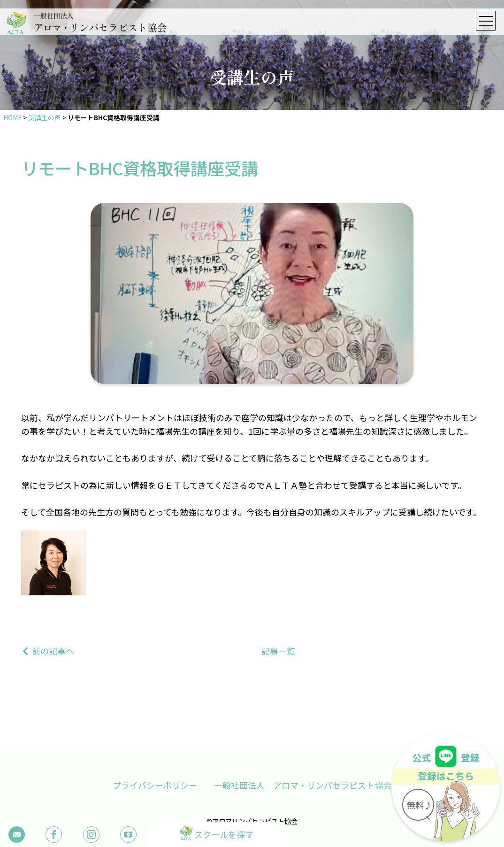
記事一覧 (278, 651)
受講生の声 (45, 117)
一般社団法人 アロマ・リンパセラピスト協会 (303, 785)
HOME (12, 117)
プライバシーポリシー (155, 785)
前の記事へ (53, 651)
